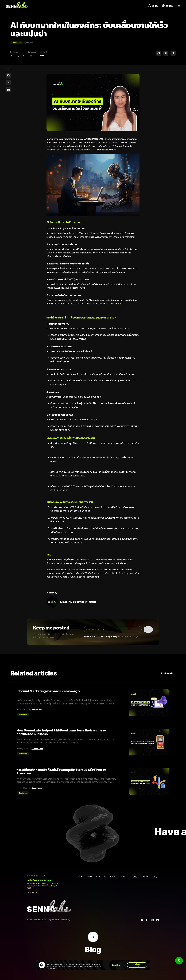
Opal (42, 56)
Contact (113, 876)
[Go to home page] (17, 6)
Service (89, 876)
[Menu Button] (179, 6)
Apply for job (134, 876)
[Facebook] (142, 920)
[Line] (147, 920)
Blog (155, 876)
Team (123, 876)
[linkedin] (173, 53)
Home (80, 876)
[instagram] (152, 920)
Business (17, 43)
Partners (146, 876)
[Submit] (148, 629)
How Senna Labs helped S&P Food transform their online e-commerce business (61, 732)
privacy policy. (52, 968)
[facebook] (159, 53)
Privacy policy (65, 920)
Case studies (101, 876)
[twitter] (166, 53)
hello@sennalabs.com (39, 880)
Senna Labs (37, 709)
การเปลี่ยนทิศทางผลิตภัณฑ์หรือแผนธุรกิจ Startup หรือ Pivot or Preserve (61, 772)
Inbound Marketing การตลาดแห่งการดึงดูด (48, 691)
